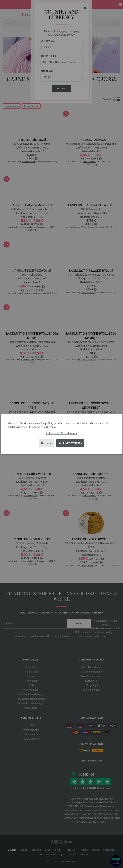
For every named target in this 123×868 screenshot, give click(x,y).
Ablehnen (46, 443)
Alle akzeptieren (70, 443)
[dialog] (62, 434)
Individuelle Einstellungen (62, 433)
